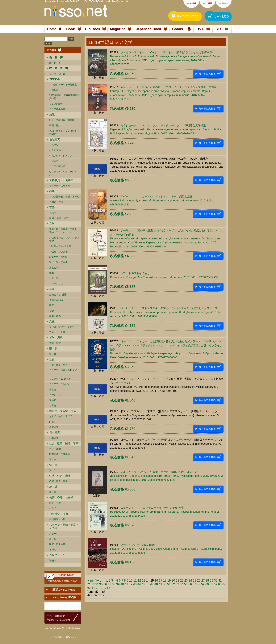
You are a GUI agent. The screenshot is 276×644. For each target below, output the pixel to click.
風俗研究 (54, 427)
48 (156, 584)
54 (182, 584)
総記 (52, 115)
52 (173, 584)
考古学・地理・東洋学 (61, 416)
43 (135, 584)
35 (101, 584)
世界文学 (54, 278)
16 (156, 581)
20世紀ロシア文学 (59, 252)
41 (126, 584)
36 (105, 584)
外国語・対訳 (56, 202)
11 (135, 581)
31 (220, 581)
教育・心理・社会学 (61, 498)
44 (139, 584)
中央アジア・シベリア (61, 156)
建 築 (52, 305)
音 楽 (52, 311)
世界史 (53, 406)
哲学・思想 (56, 338)
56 (190, 584)
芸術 (52, 289)
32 (88, 584)
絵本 (52, 273)
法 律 (53, 465)
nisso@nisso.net (119, 1)
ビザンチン (55, 395)
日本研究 (55, 432)
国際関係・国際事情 (60, 454)
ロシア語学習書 (57, 109)
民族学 (53, 422)
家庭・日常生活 (57, 544)
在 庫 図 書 (57, 74)
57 (194, 584)
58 (199, 584)
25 (194, 581)
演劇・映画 (55, 316)
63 (220, 584)
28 (207, 581)
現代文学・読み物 (58, 262)
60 (207, 584)
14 (148, 581)
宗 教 (53, 348)
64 (224, 584)
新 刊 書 (55, 63)
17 (161, 581)
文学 (52, 224)
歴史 (52, 359)
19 (169, 581)
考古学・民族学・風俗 (63, 411)
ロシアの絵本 (56, 104)
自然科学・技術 (59, 514)
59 (203, 584)
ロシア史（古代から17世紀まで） (64, 372)
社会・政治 (55, 449)
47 (152, 584)
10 (131, 581)
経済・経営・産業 (60, 476)
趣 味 (53, 539)
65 (88, 588)
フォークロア (56, 284)
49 (160, 584)
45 (143, 584)
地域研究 (55, 139)
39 (118, 584)
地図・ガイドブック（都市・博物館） (64, 132)
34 (97, 584)
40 (122, 584)
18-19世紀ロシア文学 (60, 246)
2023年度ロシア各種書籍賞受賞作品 (64, 97)
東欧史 (53, 389)
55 (186, 584)
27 (203, 581)
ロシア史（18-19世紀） (61, 379)
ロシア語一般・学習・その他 (64, 197)
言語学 (53, 213)
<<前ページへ (96, 581)
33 (92, 584)
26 (199, 581)
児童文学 (54, 268)
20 (173, 581)
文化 (52, 321)
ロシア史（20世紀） (60, 384)
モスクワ (54, 145)
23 (186, 581)
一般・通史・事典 (58, 365)
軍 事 (53, 460)
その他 (53, 550)
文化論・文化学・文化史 (62, 327)
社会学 (53, 508)
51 (169, 584)
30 (216, 581)
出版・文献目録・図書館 (62, 120)
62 (216, 584)
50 (165, 584)
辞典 (52, 191)
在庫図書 (54, 90)
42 (131, 584)
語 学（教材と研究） (60, 218)
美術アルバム (56, 300)
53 (177, 584)
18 (165, 581)
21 (178, 581)
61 (211, 584)
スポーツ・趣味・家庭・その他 (64, 526)
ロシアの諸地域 (57, 166)
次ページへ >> (100, 588)
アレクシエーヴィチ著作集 (63, 85)
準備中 (53, 561)
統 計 (53, 487)
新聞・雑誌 (55, 125)
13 (144, 581)
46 (148, 584)
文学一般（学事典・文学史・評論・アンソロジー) (64, 231)
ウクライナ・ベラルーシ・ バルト (63, 173)
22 (182, 581)
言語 (52, 207)
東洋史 (53, 400)
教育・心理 (55, 503)
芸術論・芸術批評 (58, 295)
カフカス (54, 161)
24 (190, 581)
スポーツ (54, 534)
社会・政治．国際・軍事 (64, 443)
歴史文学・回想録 (58, 257)
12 (139, 581)
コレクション (57, 555)
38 (114, 584)
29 (211, 581)
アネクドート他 (57, 332)
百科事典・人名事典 (61, 180)
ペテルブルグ (56, 150)
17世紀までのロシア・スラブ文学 (64, 239)
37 (109, 584)
